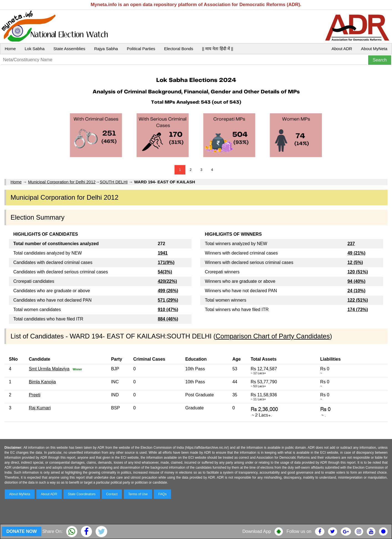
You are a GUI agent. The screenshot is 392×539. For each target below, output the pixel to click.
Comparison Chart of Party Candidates (273, 336)
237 (351, 244)
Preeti (35, 395)
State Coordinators (82, 494)
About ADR (342, 49)
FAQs (162, 494)
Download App (257, 531)
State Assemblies (69, 49)
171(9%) (166, 262)
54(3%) (165, 272)
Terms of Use (138, 494)
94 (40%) (356, 281)
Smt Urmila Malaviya (49, 369)
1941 (163, 253)
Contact (112, 494)
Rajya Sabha (106, 49)
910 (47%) (168, 310)
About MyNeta (374, 49)
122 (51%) (358, 300)
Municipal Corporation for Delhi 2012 (62, 182)
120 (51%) (358, 272)
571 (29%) (168, 300)
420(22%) (167, 281)
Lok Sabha (35, 49)
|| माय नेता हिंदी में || (217, 49)
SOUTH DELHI (114, 182)
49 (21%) (356, 253)
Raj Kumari (40, 408)
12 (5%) (355, 262)
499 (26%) (168, 291)
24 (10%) (356, 291)
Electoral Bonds (179, 49)
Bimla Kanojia (42, 382)
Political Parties (141, 49)
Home (10, 49)
